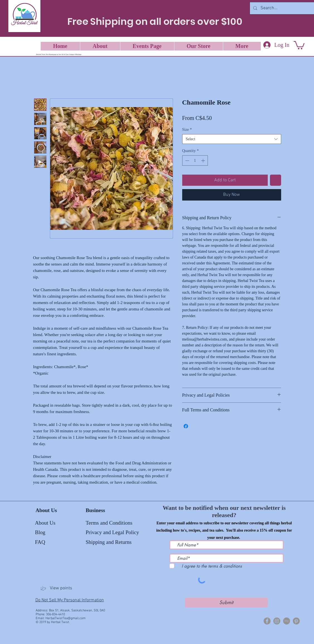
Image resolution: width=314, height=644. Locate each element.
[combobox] (232, 139)
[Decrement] (187, 161)
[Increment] (204, 161)
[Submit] (226, 603)
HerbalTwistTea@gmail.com (65, 618)
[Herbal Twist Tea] (277, 621)
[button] (299, 45)
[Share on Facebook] (186, 426)
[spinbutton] (195, 161)
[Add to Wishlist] (276, 180)
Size (187, 130)
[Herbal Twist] (267, 621)
